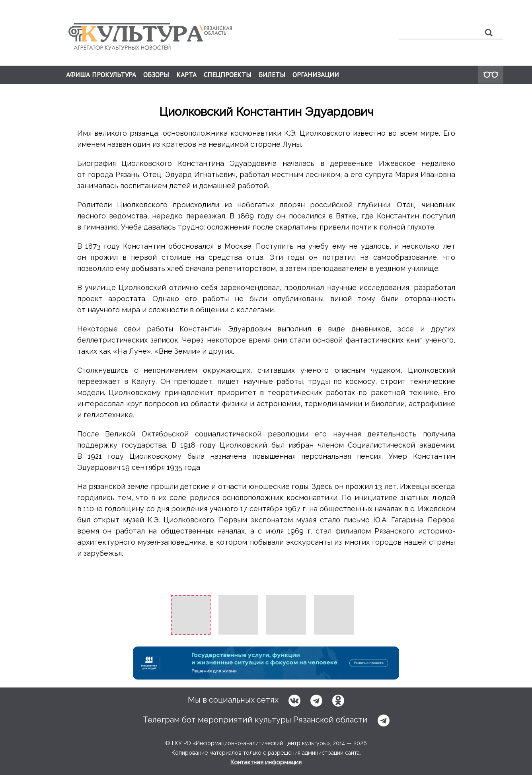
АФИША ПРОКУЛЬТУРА (101, 75)
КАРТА (186, 75)
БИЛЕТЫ (272, 75)
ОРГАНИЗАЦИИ (316, 75)
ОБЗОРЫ (156, 75)
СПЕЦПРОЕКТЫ (228, 75)
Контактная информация (266, 762)
